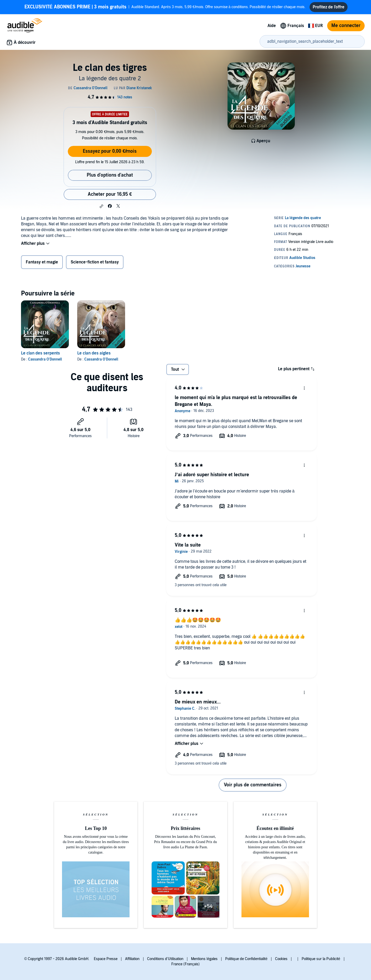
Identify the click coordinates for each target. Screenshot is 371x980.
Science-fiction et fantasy (95, 264)
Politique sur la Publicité (321, 959)
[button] (101, 208)
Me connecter (346, 28)
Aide (272, 28)
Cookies (281, 959)
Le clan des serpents (40, 355)
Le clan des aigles (94, 355)
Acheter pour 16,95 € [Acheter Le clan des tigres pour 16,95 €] (110, 196)
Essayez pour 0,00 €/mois (110, 153)
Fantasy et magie (42, 264)
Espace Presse (106, 959)
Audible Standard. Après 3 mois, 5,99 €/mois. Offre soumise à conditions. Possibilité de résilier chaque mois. (165, 8)
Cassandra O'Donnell (45, 361)
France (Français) (185, 964)
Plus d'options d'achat (110, 177)
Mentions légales (204, 959)
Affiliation (132, 959)
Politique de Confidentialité (246, 959)
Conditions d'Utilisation (165, 959)
